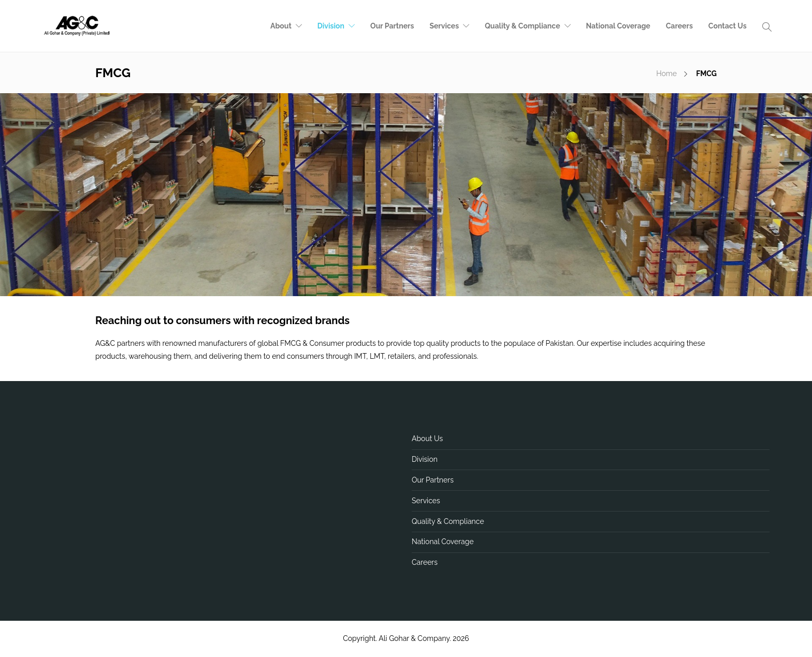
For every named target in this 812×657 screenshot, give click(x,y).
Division (331, 26)
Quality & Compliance (522, 26)
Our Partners (392, 26)
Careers (679, 26)
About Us (427, 439)
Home (666, 74)
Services (444, 26)
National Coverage (618, 26)
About (281, 26)
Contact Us (728, 26)
